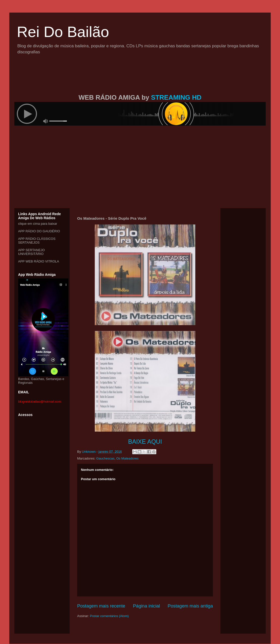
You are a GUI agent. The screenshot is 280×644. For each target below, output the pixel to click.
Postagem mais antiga (190, 606)
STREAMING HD (176, 97)
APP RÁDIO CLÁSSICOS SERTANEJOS (37, 241)
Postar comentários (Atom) (109, 616)
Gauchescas (105, 458)
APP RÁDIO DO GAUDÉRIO (39, 231)
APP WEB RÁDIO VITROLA (39, 261)
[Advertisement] (140, 80)
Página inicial (146, 606)
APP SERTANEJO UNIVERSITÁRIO (31, 252)
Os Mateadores (127, 458)
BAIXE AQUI (145, 442)
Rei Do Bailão (63, 32)
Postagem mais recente (101, 606)
